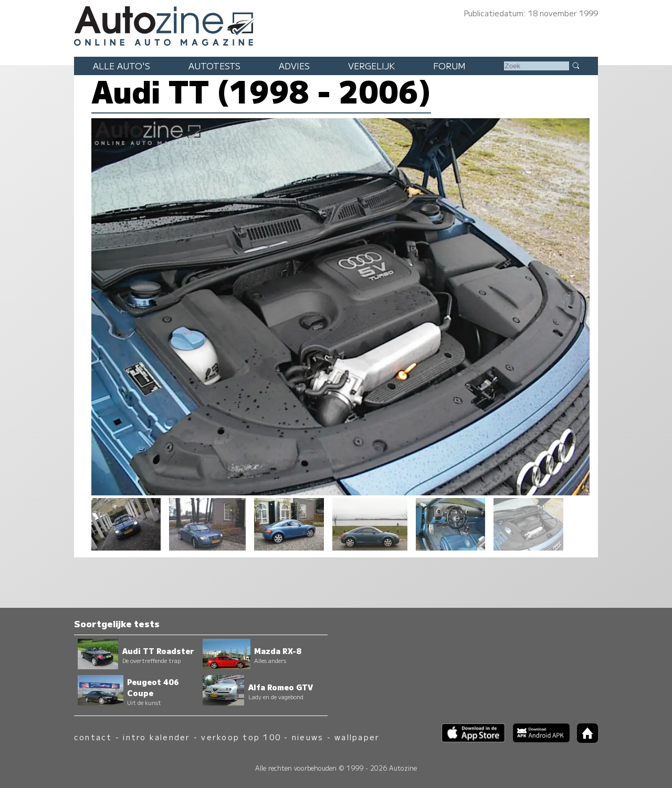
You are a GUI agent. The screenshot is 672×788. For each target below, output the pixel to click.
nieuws (308, 737)
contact (93, 737)
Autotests (214, 66)
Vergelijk (371, 66)
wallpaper (357, 737)
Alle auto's (122, 66)
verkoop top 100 (241, 737)
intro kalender (156, 737)
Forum (449, 66)
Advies (294, 66)
